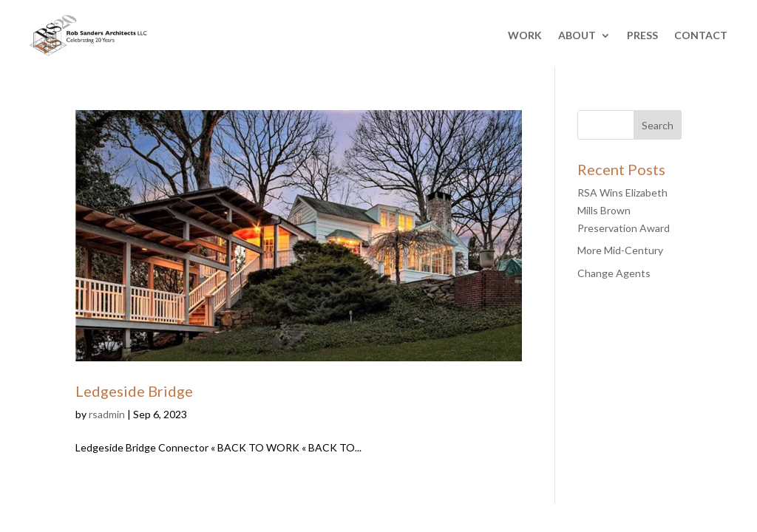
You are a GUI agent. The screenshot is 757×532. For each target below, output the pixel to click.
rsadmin (107, 414)
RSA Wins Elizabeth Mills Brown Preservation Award (624, 210)
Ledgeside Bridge (134, 391)
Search (658, 125)
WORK (525, 35)
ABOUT (577, 35)
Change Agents (614, 273)
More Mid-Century (620, 250)
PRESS (642, 35)
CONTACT (701, 35)
